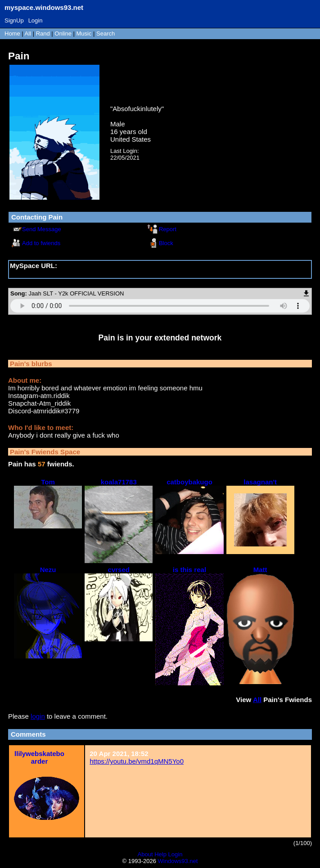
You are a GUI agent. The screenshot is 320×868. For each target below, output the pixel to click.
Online (63, 34)
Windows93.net (178, 861)
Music (84, 34)
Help (160, 854)
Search (106, 34)
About (145, 854)
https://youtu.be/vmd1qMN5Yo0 (137, 761)
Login (36, 20)
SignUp (14, 20)
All (29, 34)
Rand (43, 34)
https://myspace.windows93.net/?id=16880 (74, 273)
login (38, 716)
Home (12, 34)
